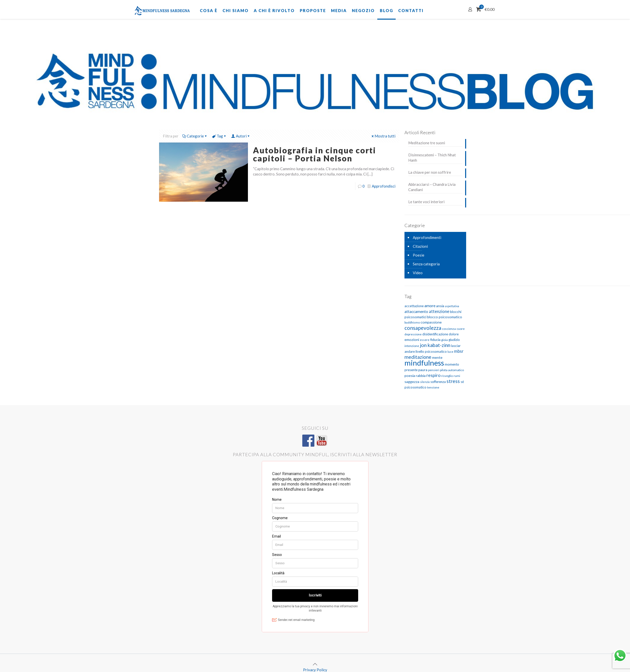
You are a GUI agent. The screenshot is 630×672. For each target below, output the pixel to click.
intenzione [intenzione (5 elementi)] (412, 346)
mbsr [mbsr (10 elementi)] (459, 351)
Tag (219, 136)
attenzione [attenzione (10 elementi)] (439, 311)
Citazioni (420, 246)
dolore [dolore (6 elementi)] (454, 334)
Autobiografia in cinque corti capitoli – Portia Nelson (314, 154)
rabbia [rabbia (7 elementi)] (421, 376)
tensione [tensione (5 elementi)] (433, 387)
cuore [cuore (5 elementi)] (461, 329)
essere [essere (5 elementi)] (425, 340)
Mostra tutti (383, 136)
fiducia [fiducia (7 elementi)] (435, 340)
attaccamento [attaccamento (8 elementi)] (416, 311)
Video (418, 273)
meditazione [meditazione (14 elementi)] (418, 357)
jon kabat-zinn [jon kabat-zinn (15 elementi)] (435, 345)
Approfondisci (384, 186)
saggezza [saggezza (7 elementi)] (412, 382)
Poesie (419, 255)
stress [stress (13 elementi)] (453, 381)
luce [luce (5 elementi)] (450, 352)
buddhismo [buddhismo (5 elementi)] (412, 322)
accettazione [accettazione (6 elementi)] (414, 306)
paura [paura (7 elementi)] (423, 370)
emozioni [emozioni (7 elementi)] (412, 340)
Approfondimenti (427, 237)
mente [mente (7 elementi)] (437, 357)
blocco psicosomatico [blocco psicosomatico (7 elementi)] (445, 317)
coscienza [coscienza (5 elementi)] (449, 329)
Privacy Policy (315, 670)
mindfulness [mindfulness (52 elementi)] (424, 363)
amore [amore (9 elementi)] (430, 306)
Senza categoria (426, 264)
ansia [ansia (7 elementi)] (440, 306)
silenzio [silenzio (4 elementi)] (425, 382)
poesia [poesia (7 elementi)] (410, 376)
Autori (241, 136)
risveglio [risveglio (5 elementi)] (447, 376)
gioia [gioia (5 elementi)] (444, 340)
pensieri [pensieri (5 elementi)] (434, 370)
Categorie (195, 136)
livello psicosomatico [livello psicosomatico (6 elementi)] (431, 351)
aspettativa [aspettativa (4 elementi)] (452, 306)
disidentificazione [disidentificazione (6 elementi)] (435, 334)
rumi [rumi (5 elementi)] (457, 376)
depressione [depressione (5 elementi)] (413, 334)
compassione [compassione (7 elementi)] (431, 322)
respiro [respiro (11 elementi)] (433, 375)
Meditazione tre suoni (427, 143)
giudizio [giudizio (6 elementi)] (454, 340)
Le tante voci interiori (426, 202)
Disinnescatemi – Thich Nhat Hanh (432, 157)
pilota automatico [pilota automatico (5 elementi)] (452, 370)
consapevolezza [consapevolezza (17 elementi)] (423, 328)
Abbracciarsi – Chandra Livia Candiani (432, 187)
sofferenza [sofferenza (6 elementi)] (438, 382)
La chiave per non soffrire (430, 172)
